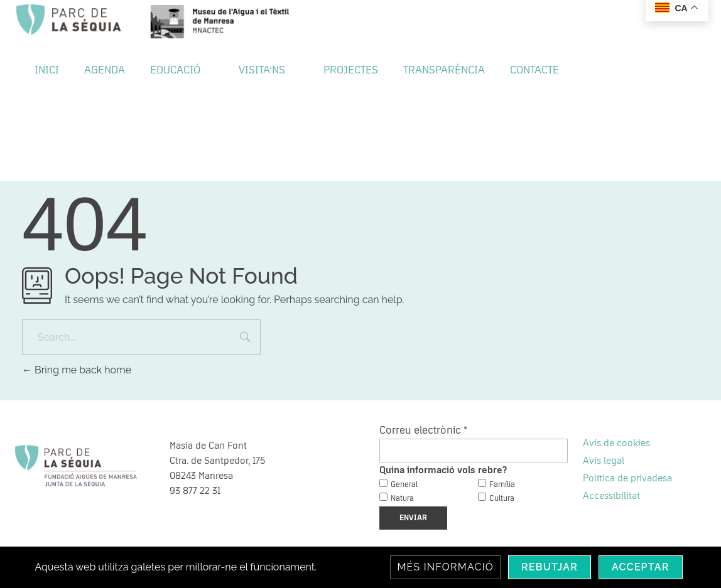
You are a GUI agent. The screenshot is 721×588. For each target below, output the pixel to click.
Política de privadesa (627, 478)
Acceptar (641, 567)
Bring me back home (77, 370)
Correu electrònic (423, 430)
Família (502, 485)
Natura (402, 499)
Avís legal (604, 461)
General (404, 485)
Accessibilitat (611, 496)
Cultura (502, 499)
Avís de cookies (616, 443)
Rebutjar (550, 567)
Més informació (445, 567)
